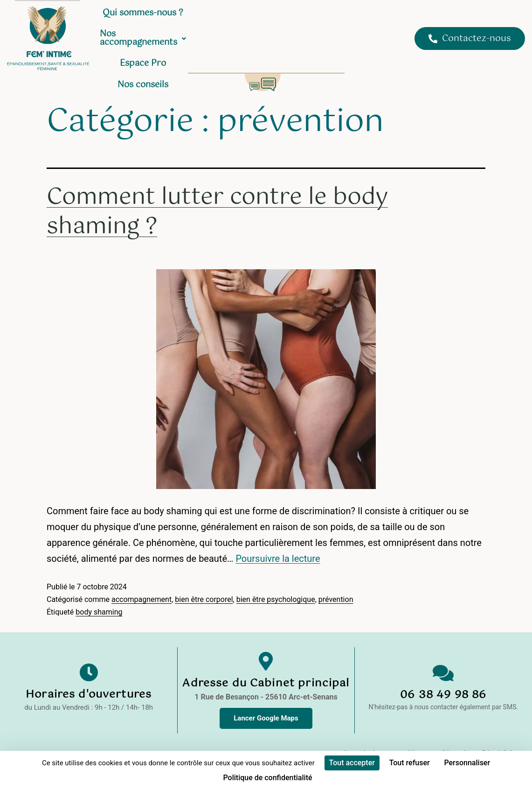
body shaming (99, 593)
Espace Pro (373, 18)
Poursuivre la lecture (278, 540)
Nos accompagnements (290, 18)
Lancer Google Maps (266, 699)
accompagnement (142, 581)
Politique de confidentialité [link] (267, 778)
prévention (336, 581)
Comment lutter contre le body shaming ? (217, 193)
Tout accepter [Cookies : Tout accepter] (352, 763)
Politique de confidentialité (473, 734)
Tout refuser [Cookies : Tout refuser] (410, 763)
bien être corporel (204, 581)
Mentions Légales (356, 734)
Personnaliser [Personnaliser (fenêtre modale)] (467, 763)
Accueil (125, 18)
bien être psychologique (276, 581)
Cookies (408, 734)
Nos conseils (253, 40)
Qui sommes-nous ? (189, 18)
